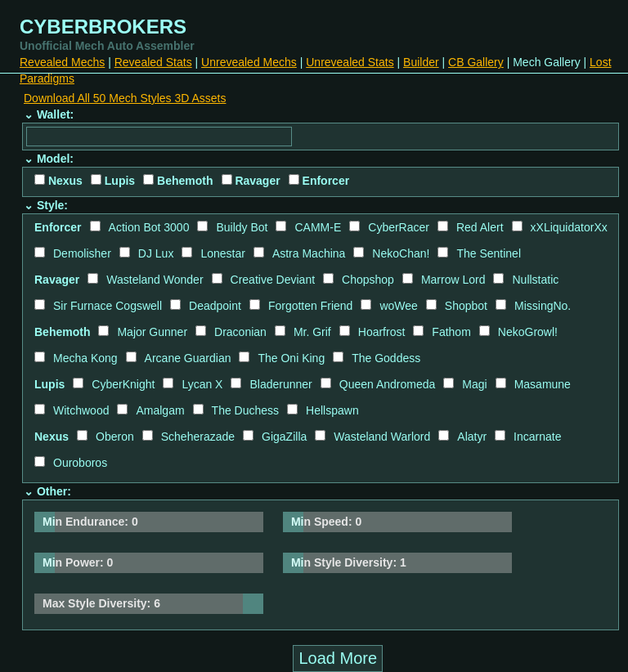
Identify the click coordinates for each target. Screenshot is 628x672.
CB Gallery (476, 62)
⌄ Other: (47, 491)
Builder (421, 62)
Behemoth (178, 181)
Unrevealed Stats (350, 62)
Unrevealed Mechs (249, 62)
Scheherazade (198, 437)
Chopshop (368, 280)
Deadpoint (215, 306)
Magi (474, 384)
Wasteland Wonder (155, 280)
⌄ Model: (49, 159)
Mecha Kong (85, 358)
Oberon (115, 437)
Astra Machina (309, 253)
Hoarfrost (382, 332)
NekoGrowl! (528, 332)
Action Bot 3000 (149, 227)
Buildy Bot (242, 227)
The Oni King (291, 358)
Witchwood (81, 410)
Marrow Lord (453, 280)
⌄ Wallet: (49, 114)
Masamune (543, 384)
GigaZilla (284, 437)
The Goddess (386, 358)
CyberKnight (123, 384)
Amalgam (160, 410)
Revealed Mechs (62, 62)
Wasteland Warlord (382, 437)
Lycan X (202, 384)
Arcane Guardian (188, 358)
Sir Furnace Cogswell (108, 306)
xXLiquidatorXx (569, 227)
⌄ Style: (46, 205)
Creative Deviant (273, 280)
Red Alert (480, 227)
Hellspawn (332, 410)
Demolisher (82, 253)
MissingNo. (543, 306)
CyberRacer (399, 227)
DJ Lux (156, 253)
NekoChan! (401, 253)
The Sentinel (489, 253)
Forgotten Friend (311, 306)
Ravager (251, 181)
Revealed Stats (153, 62)
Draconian (240, 332)
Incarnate (537, 437)
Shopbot (466, 306)
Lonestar (222, 253)
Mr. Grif (312, 332)
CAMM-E (318, 227)
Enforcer (319, 181)
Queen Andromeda (388, 384)
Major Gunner (152, 332)
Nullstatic (535, 280)
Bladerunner (280, 384)
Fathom (451, 332)
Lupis (113, 181)
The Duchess (245, 410)
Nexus (58, 181)
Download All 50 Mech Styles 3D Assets (125, 98)
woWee (398, 306)
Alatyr (472, 437)
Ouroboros (80, 463)
